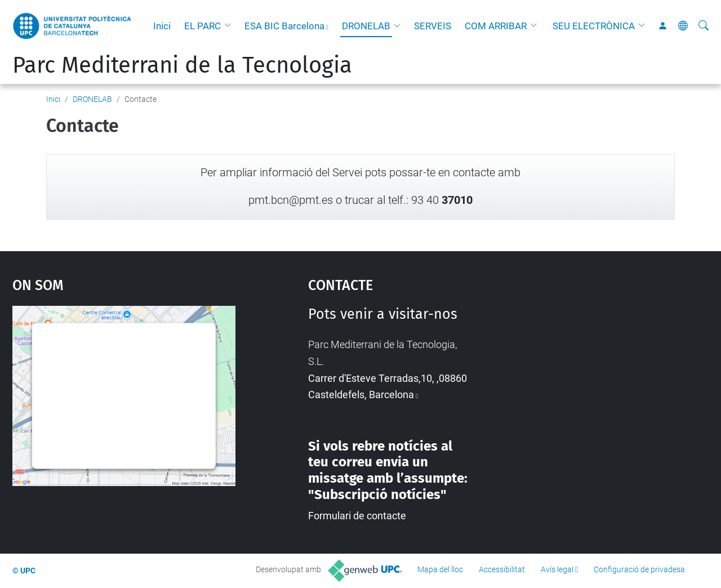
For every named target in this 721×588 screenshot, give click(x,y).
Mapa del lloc (440, 569)
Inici (162, 26)
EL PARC (202, 26)
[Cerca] (704, 26)
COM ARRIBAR (496, 26)
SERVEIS (433, 26)
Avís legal (557, 569)
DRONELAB (366, 26)
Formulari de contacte (357, 516)
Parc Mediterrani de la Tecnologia (182, 65)
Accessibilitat (502, 569)
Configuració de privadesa (639, 569)
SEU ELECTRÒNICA (594, 26)
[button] (230, 26)
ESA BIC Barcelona (284, 26)
